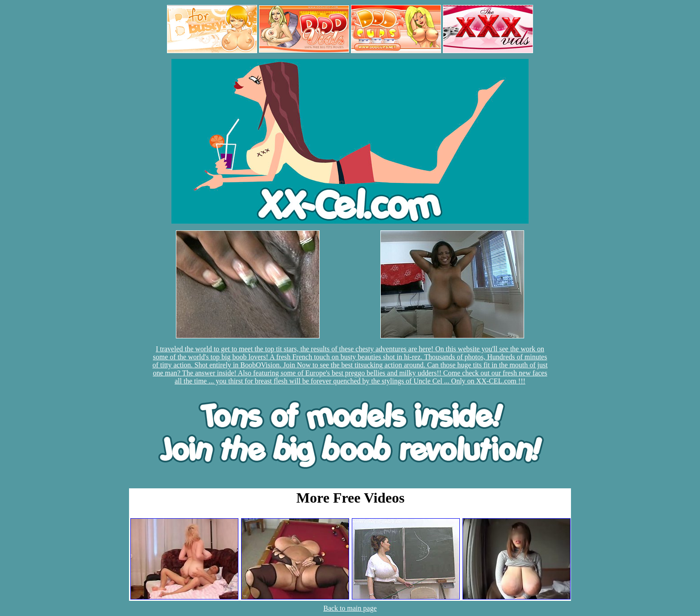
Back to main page (350, 608)
